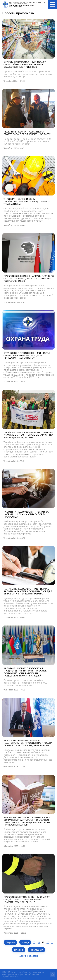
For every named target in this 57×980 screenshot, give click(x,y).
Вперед (19, 950)
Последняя (36, 950)
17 (34, 942)
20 (48, 942)
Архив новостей (28, 956)
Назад (25, 942)
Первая (10, 942)
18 (39, 942)
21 (52, 942)
